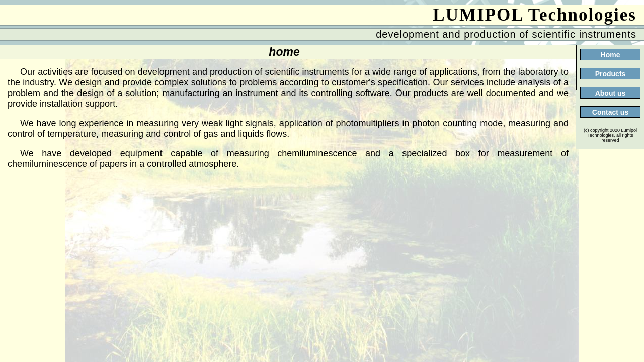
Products (611, 74)
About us (611, 93)
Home (611, 55)
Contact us (610, 112)
